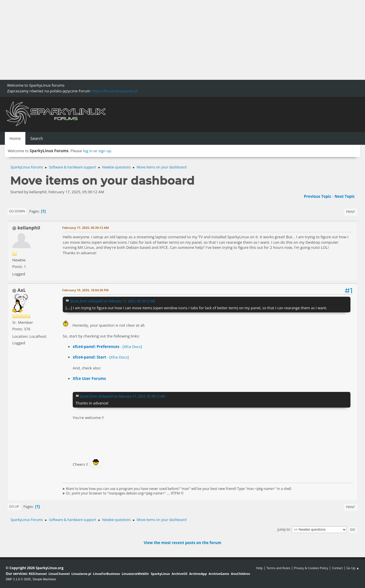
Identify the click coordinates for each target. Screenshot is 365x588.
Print (351, 212)
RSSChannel (38, 574)
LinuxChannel (59, 574)
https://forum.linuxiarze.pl (114, 91)
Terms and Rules (278, 568)
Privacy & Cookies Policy (311, 568)
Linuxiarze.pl (81, 574)
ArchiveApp (198, 574)
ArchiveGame (219, 574)
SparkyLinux (160, 574)
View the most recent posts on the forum (182, 543)
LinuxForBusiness (106, 574)
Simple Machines (44, 579)
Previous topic (317, 196)
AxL (22, 290)
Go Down (17, 211)
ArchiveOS (180, 574)
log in (88, 151)
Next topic (345, 196)
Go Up (14, 506)
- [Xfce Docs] (107, 347)
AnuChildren (241, 574)
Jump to (284, 529)
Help (259, 568)
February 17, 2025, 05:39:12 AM (86, 228)
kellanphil (29, 228)
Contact (337, 568)
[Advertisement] (171, 40)
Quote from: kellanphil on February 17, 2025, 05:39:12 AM (112, 301)
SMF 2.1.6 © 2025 (18, 579)
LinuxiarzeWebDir (135, 574)
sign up (105, 151)
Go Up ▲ (353, 568)
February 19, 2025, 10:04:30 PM (85, 290)
